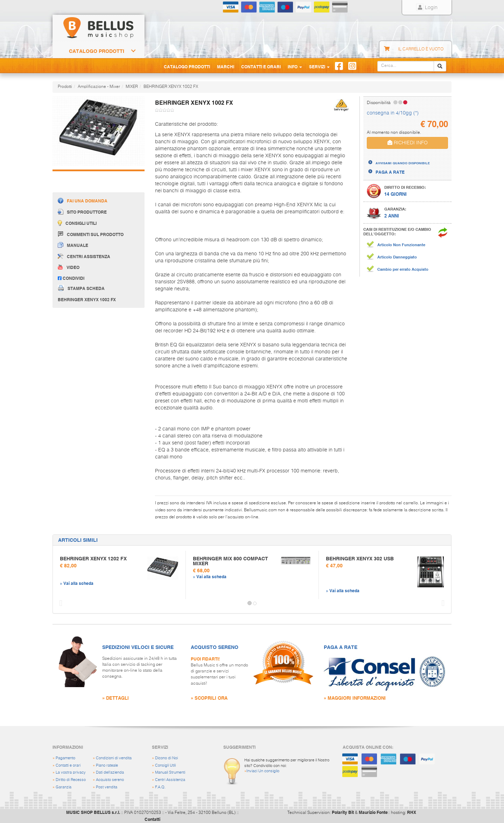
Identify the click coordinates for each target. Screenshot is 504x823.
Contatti (152, 819)
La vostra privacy (71, 772)
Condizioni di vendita (114, 758)
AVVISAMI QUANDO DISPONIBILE (403, 163)
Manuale (73, 245)
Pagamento (65, 758)
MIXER (132, 87)
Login (427, 8)
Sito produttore (82, 212)
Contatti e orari (68, 765)
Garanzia (64, 787)
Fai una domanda (83, 200)
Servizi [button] (319, 67)
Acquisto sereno (110, 780)
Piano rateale (107, 765)
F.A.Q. (160, 787)
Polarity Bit (343, 812)
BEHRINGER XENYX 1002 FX (171, 87)
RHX (412, 812)
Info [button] (295, 67)
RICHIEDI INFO (408, 143)
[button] (59, 603)
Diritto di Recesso (71, 780)
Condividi (71, 278)
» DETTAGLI (115, 698)
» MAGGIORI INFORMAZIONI (355, 698)
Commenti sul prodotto (91, 234)
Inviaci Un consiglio (263, 771)
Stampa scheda (81, 288)
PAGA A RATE (390, 172)
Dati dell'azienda (110, 772)
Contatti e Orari (261, 67)
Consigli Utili (165, 765)
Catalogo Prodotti (97, 51)
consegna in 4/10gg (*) (393, 113)
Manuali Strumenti (170, 772)
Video (69, 267)
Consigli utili (77, 223)
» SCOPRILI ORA (209, 698)
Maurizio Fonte (373, 812)
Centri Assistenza (170, 780)
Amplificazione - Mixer (99, 87)
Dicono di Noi (166, 758)
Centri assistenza (84, 256)
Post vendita (107, 787)
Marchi (226, 67)
